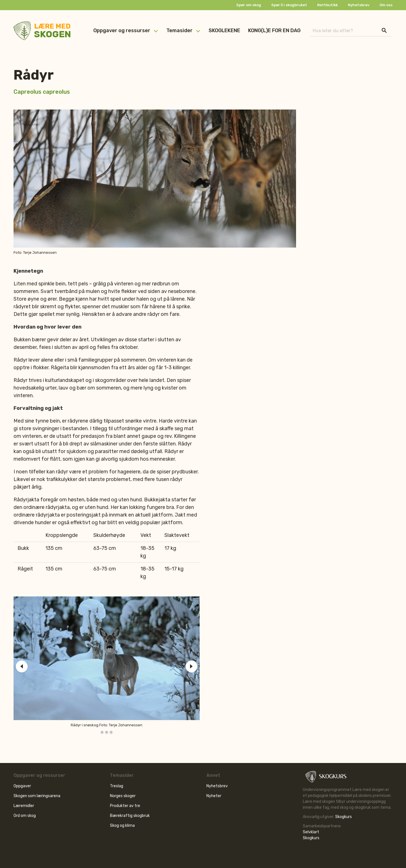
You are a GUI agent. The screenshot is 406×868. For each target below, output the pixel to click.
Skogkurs (344, 817)
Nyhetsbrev (359, 5)
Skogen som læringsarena (37, 796)
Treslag (117, 786)
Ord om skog (25, 816)
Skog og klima (122, 826)
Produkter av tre (125, 806)
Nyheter (214, 796)
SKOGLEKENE (224, 30)
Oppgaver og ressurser (122, 30)
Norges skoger (123, 796)
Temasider (179, 30)
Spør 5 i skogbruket (289, 5)
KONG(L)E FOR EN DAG (274, 30)
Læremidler (24, 806)
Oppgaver (22, 786)
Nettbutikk (327, 5)
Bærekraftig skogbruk (130, 816)
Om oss (386, 5)
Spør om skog (249, 5)
